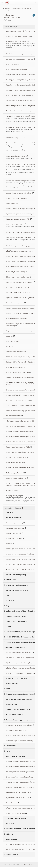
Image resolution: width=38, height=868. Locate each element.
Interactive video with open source (19, 36)
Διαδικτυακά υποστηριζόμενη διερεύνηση (21, 611)
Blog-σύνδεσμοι (11, 704)
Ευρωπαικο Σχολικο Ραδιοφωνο (18, 318)
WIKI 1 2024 (10, 824)
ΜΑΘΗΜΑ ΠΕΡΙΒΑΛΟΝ (14, 518)
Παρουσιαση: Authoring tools (17, 457)
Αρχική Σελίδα (7, 8)
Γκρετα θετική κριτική (15, 533)
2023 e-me (9, 834)
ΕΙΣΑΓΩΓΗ (9, 512)
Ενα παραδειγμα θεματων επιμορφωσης (21, 741)
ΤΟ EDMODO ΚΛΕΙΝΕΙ (14, 416)
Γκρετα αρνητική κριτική (16, 523)
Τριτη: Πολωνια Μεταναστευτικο (18, 69)
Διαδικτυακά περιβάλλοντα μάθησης (22, 8)
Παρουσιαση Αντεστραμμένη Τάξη (19, 447)
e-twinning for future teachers (16, 678)
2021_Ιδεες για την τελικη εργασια (19, 287)
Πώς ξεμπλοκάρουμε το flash (17, 156)
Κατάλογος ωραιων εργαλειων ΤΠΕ (19, 219)
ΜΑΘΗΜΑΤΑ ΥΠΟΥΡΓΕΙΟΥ (16, 224)
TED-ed (8, 751)
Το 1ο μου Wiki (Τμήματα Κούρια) (19, 372)
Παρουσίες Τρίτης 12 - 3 (15, 138)
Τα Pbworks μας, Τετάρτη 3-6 (17, 478)
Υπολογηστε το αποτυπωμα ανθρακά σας (21, 554)
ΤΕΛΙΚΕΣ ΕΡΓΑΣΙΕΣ (12, 855)
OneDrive (10, 336)
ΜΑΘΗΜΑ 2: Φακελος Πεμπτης (17, 585)
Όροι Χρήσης (24, 864)
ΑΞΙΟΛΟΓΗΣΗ (10, 601)
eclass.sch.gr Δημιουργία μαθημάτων (20, 193)
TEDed (9, 346)
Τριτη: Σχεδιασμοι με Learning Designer (21, 95)
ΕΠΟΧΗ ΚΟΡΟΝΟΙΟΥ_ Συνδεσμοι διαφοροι (21, 642)
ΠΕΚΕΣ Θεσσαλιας (13, 203)
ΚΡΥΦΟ (8, 627)
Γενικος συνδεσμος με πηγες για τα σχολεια (22, 209)
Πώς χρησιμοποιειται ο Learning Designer (22, 75)
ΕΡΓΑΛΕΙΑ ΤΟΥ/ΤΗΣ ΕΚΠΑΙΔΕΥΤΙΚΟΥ (18, 710)
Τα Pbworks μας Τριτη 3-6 (16, 473)
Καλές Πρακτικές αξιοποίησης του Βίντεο (21, 452)
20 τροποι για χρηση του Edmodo (19, 277)
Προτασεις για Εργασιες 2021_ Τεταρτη (20, 293)
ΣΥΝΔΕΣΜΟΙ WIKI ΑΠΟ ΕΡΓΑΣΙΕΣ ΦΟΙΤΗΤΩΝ (21, 829)
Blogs (8, 606)
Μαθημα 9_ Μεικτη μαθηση (17, 272)
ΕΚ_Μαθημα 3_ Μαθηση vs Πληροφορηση (21, 658)
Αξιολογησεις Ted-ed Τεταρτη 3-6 (19, 792)
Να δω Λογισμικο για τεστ (16, 303)
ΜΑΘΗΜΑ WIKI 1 (12, 580)
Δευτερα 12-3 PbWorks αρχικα (17, 463)
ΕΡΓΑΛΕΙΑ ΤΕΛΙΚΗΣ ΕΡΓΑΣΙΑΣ (16, 616)
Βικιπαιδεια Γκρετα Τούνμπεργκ (18, 42)
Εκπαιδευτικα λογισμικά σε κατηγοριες (20, 282)
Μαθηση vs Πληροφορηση (16, 647)
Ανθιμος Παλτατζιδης (15, 496)
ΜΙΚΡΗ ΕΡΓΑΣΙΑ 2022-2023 (16, 756)
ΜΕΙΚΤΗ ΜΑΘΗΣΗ (12, 684)
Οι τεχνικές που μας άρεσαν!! (17, 352)
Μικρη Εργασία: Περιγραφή (17, 813)
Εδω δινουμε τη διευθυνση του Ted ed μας (22, 850)
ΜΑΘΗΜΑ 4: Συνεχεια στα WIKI (17, 590)
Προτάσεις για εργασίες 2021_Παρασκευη (21, 298)
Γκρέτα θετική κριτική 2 (15, 538)
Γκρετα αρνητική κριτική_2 (16, 528)
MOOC (8, 689)
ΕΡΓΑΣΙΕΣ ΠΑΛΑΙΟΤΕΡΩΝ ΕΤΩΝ (16, 621)
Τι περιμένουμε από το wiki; (17, 367)
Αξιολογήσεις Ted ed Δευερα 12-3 (19, 798)
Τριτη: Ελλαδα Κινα (14, 64)
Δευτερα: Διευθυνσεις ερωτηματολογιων (21, 59)
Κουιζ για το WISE (13, 490)
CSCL (7, 595)
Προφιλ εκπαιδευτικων (14, 715)
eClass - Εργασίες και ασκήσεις (18, 198)
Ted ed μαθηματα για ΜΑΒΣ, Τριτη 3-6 (20, 787)
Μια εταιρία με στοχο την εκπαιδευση (20, 725)
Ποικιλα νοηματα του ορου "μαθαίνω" (20, 652)
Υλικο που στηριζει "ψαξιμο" (16, 818)
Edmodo (10, 544)
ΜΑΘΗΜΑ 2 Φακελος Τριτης (16, 575)
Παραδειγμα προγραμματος (17, 730)
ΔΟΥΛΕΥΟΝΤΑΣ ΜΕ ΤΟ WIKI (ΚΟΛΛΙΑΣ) (19, 699)
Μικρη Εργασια (12, 803)
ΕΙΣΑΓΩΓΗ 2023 (11, 746)
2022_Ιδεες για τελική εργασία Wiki (19, 400)
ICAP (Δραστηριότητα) (15, 341)
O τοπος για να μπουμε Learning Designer (22, 80)
